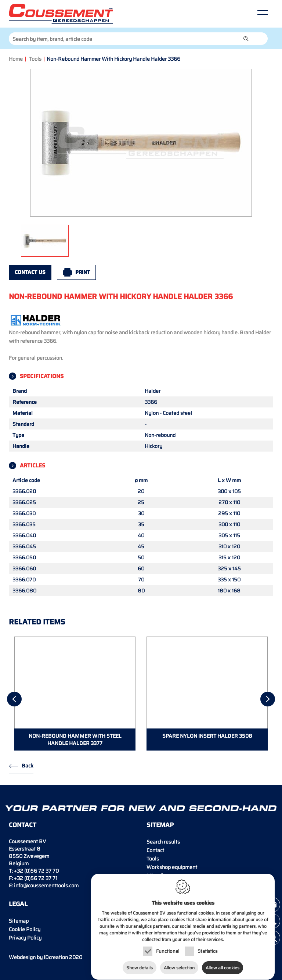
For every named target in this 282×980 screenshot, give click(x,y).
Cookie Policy (25, 929)
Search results (163, 842)
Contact (155, 850)
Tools (35, 59)
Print (83, 272)
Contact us (30, 272)
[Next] (268, 699)
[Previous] (14, 699)
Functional (168, 950)
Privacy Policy (25, 938)
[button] (246, 39)
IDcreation (38, 957)
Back (28, 766)
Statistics (207, 950)
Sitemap (19, 921)
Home (16, 59)
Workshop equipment (172, 867)
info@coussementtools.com (46, 885)
